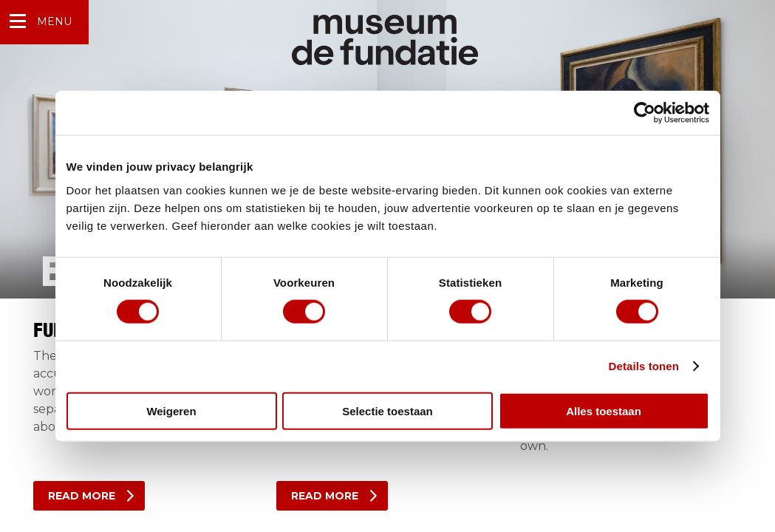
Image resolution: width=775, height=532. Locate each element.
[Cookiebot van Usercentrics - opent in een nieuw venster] (645, 113)
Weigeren (171, 410)
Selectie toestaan (387, 410)
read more (82, 496)
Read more (325, 496)
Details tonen (644, 366)
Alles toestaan (604, 410)
